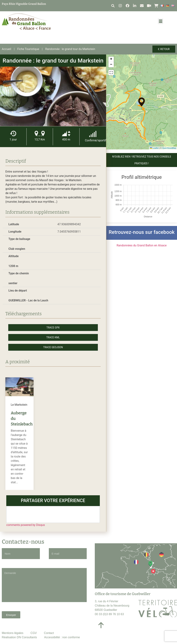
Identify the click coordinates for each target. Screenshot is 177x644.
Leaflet (154, 148)
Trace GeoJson (53, 347)
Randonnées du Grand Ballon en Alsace (142, 245)
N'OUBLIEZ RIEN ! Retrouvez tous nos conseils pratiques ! (142, 160)
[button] (113, 6)
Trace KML (53, 337)
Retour (164, 49)
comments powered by (26, 525)
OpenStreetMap (169, 148)
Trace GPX (53, 328)
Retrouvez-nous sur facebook (142, 232)
